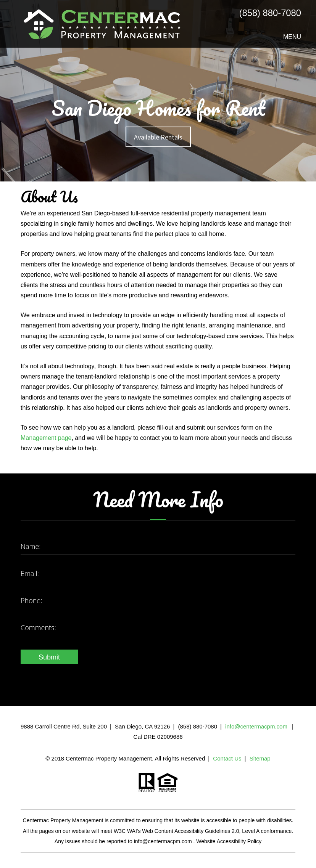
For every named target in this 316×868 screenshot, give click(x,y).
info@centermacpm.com (257, 726)
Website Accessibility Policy (229, 841)
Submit (49, 657)
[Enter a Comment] (158, 628)
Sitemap (260, 758)
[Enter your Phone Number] (158, 601)
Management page (46, 438)
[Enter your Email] (158, 574)
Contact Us (227, 758)
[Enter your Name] (158, 547)
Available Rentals (158, 137)
